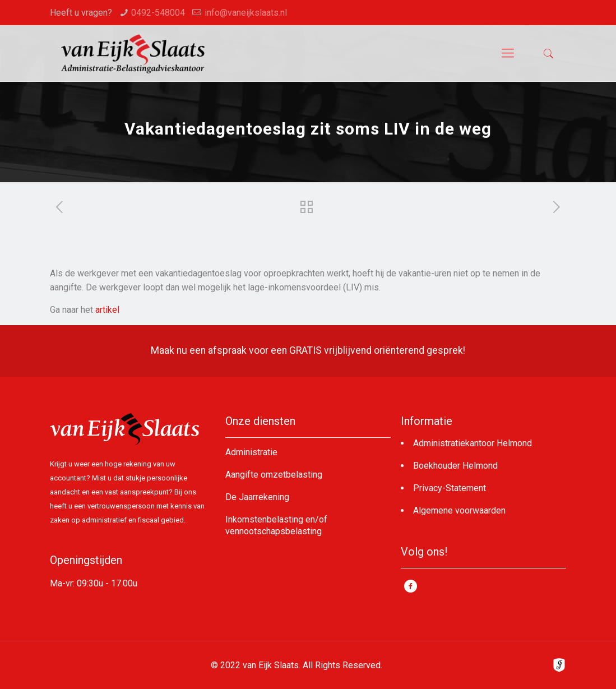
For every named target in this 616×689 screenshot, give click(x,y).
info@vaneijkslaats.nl (246, 13)
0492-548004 (158, 13)
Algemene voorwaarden (459, 510)
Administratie (251, 452)
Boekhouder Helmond (455, 466)
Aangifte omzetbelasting (274, 475)
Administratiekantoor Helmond (473, 443)
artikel (107, 310)
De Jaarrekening (257, 497)
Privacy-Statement (450, 488)
